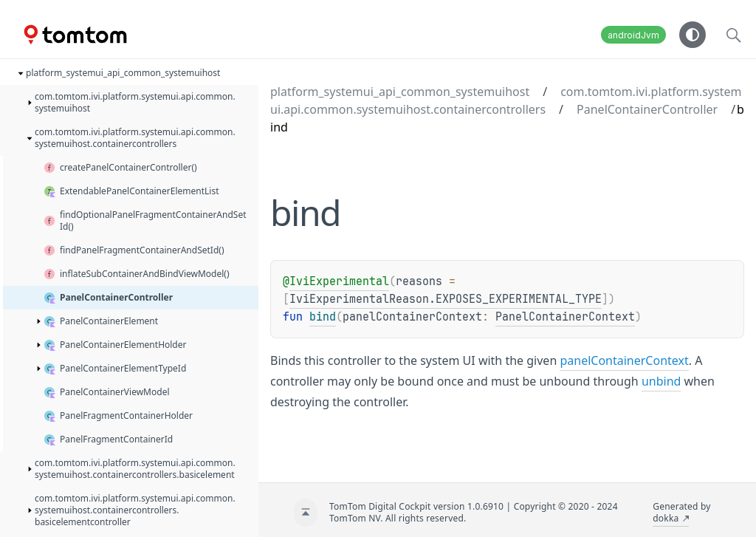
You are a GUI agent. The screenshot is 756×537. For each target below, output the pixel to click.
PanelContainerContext (565, 317)
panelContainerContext (624, 360)
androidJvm (633, 35)
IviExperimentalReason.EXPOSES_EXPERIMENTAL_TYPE (446, 299)
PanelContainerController (647, 109)
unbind (661, 381)
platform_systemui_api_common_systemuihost (400, 92)
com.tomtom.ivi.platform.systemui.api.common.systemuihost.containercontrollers (506, 100)
